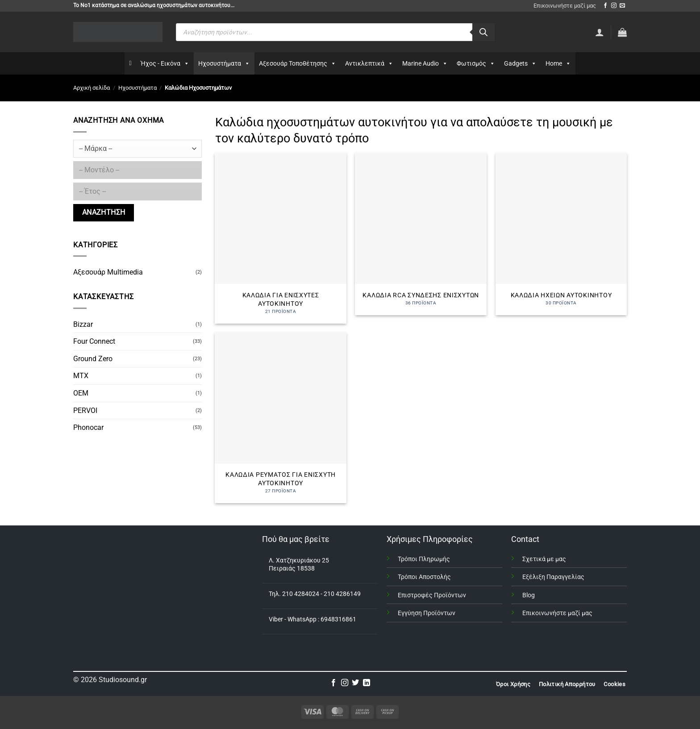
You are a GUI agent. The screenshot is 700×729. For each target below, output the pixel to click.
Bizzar (83, 324)
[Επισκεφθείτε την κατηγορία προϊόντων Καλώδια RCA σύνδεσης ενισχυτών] (421, 234)
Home (558, 63)
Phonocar (88, 427)
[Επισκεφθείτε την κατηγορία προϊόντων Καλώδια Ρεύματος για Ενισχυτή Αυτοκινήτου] (281, 418)
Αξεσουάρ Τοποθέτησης (298, 63)
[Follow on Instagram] (614, 6)
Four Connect (94, 341)
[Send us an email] (622, 6)
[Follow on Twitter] (355, 683)
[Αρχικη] (130, 63)
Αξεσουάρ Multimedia (108, 272)
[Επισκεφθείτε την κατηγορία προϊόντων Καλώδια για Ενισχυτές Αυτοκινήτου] (281, 238)
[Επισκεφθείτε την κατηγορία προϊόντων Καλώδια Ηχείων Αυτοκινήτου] (561, 234)
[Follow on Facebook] (605, 6)
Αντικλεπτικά (369, 63)
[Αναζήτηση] (483, 32)
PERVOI (85, 410)
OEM (81, 393)
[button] (622, 32)
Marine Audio (425, 63)
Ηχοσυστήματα (224, 63)
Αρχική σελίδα (92, 88)
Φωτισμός (476, 63)
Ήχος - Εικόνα (165, 63)
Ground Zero (93, 359)
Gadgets (520, 63)
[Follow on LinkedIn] (367, 683)
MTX (81, 376)
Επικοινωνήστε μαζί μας (565, 6)
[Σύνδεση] (600, 32)
